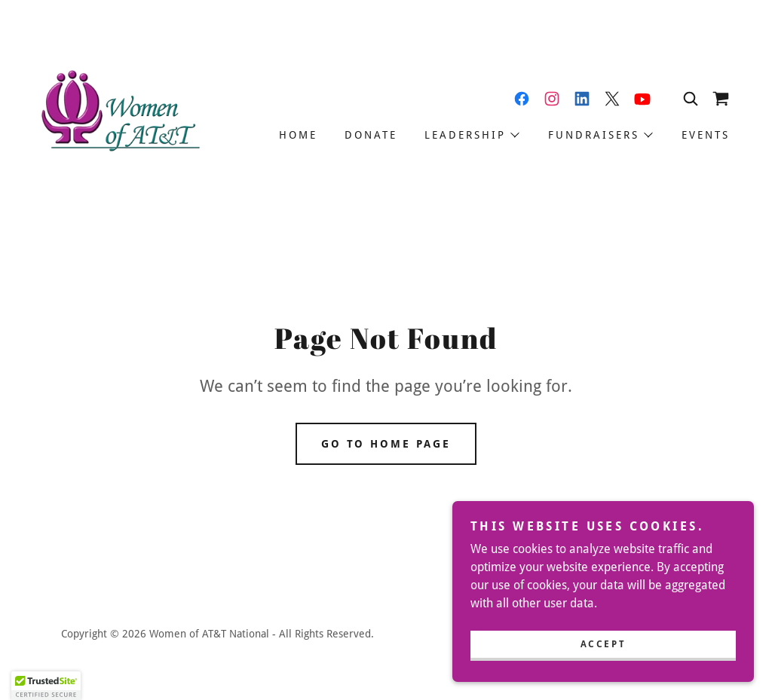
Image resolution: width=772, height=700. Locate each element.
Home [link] (298, 135)
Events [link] (706, 135)
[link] (119, 113)
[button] (471, 135)
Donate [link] (371, 135)
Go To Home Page (386, 444)
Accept (603, 644)
